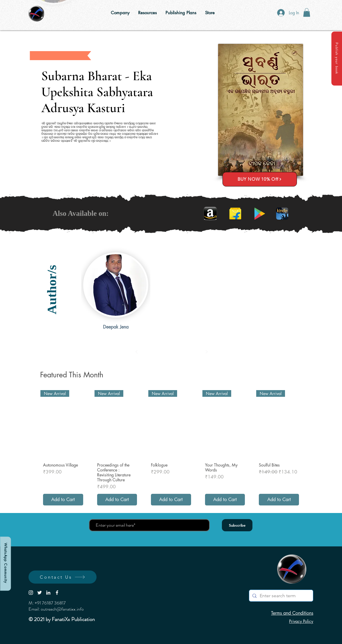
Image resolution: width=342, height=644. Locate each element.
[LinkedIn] (48, 593)
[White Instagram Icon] (31, 593)
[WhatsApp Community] (5, 564)
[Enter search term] (280, 596)
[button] (337, 58)
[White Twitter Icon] (40, 593)
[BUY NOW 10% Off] (260, 179)
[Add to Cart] (63, 500)
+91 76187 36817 (50, 603)
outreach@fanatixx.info (62, 609)
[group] (171, 449)
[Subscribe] (237, 525)
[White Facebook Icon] (57, 593)
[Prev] (137, 352)
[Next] (206, 352)
